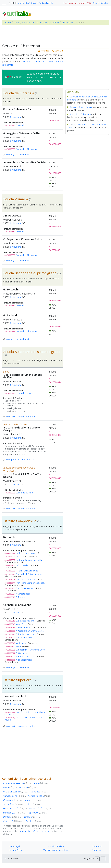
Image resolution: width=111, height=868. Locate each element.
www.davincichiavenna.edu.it (19, 416)
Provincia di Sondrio (48, 23)
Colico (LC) (13, 821)
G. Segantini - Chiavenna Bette (31, 650)
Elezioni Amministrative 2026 (77, 3)
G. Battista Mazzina (25, 621)
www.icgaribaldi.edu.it (16, 155)
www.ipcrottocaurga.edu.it (18, 460)
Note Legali (15, 846)
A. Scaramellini (23, 628)
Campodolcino (15, 796)
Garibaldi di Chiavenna (26, 149)
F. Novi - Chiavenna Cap (27, 571)
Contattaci (97, 850)
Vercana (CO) (40, 809)
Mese (18, 646)
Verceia (33, 800)
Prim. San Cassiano (25, 588)
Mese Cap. (21, 624)
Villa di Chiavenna (16, 792)
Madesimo (21, 643)
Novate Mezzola (40, 796)
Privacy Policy (16, 850)
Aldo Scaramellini (24, 638)
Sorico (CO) (13, 804)
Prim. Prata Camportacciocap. (30, 583)
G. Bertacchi (22, 597)
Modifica (44, 51)
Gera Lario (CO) (15, 809)
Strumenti (97, 846)
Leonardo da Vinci (24, 393)
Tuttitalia (13, 3)
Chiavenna (67, 23)
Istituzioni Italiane (56, 846)
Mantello (12, 817)
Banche (104, 3)
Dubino (34, 804)
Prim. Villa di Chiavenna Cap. (29, 574)
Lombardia (28, 23)
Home (8, 23)
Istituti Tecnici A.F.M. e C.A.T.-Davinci (24, 719)
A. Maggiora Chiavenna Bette (30, 631)
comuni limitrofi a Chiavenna (34, 831)
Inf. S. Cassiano (23, 565)
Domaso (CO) (14, 813)
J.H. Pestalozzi (23, 594)
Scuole (96, 3)
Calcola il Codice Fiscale (81, 107)
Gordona (28, 788)
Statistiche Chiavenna (80, 114)
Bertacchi (20, 125)
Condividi (58, 51)
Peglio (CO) (38, 813)
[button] (97, 859)
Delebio (34, 821)
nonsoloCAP (24, 3)
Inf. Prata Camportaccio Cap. (30, 560)
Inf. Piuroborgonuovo (26, 553)
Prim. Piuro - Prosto (25, 580)
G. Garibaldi (21, 653)
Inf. (17, 557)
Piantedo (32, 817)
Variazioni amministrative (55, 850)
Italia (16, 23)
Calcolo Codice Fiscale (42, 3)
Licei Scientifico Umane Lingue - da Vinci (25, 713)
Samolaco (39, 792)
